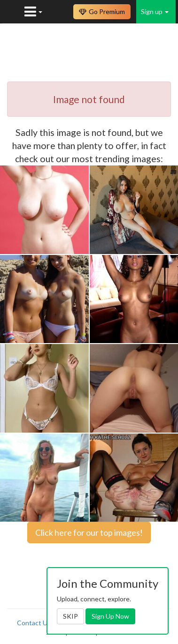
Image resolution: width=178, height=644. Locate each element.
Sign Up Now (110, 616)
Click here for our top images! (89, 532)
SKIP (70, 616)
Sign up (155, 11)
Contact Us (34, 623)
